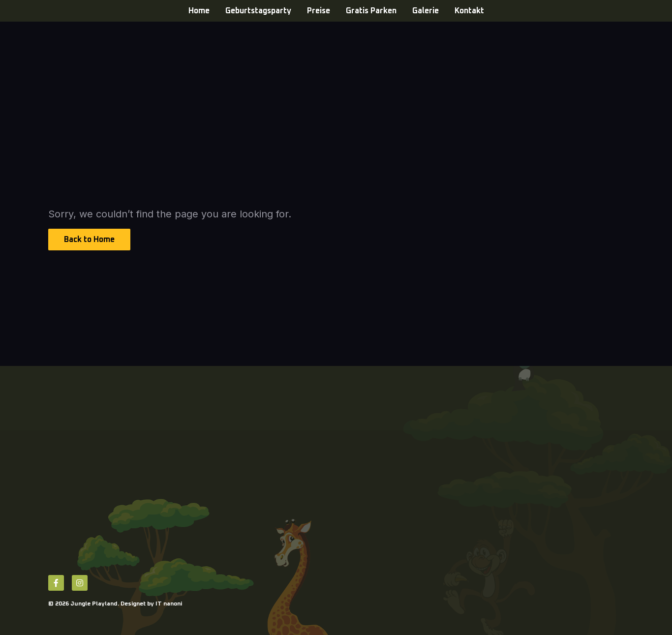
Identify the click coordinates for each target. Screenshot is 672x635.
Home (199, 11)
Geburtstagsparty (258, 11)
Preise (319, 11)
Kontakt (469, 11)
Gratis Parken (371, 11)
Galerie (426, 11)
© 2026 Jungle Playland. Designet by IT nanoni (115, 604)
